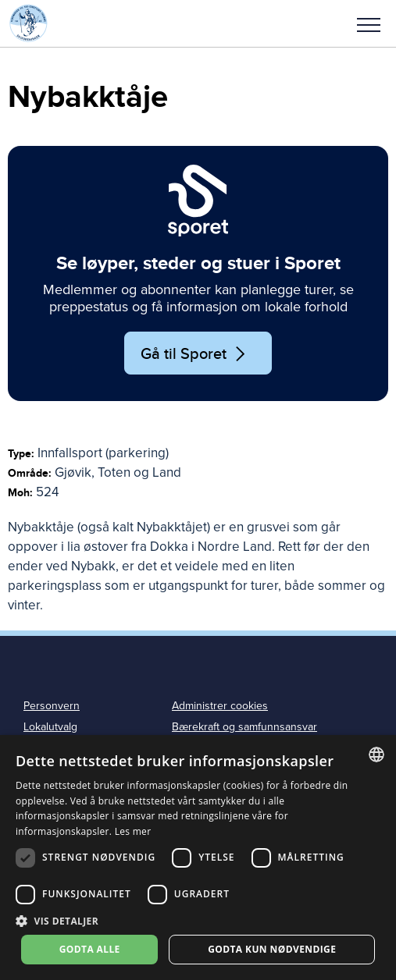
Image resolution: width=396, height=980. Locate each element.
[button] (369, 23)
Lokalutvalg (50, 727)
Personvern (52, 706)
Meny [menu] (369, 25)
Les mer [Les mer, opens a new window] (133, 831)
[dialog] (198, 857)
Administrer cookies (220, 706)
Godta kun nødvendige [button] (272, 949)
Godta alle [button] (90, 949)
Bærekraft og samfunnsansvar (244, 727)
